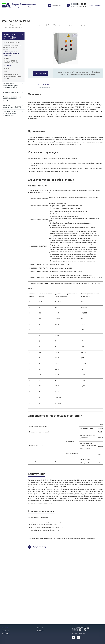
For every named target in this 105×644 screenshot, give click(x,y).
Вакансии (5, 631)
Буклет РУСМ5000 (44, 85)
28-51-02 (78, 6)
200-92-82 (78, 4)
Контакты (5, 634)
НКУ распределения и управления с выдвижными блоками (12, 77)
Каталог (5, 628)
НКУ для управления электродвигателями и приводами (11, 54)
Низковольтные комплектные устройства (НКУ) (10, 36)
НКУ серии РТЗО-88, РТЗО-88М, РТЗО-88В (11, 62)
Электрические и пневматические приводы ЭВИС (10, 114)
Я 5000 (6, 69)
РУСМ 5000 (8, 66)
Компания (41, 631)
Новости (40, 628)
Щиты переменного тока (12, 42)
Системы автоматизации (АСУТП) (12, 106)
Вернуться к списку (37, 547)
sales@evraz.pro (58, 5)
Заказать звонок (95, 5)
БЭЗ (5, 71)
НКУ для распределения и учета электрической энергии (12, 47)
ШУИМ (6, 58)
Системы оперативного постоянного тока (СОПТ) (12, 99)
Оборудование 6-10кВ (12, 92)
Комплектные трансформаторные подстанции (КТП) (11, 86)
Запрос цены (40, 73)
